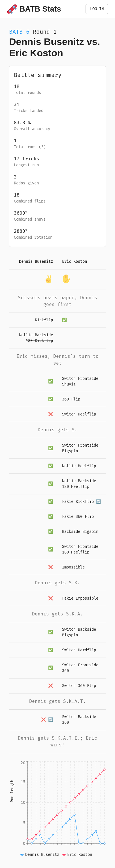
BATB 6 (19, 32)
